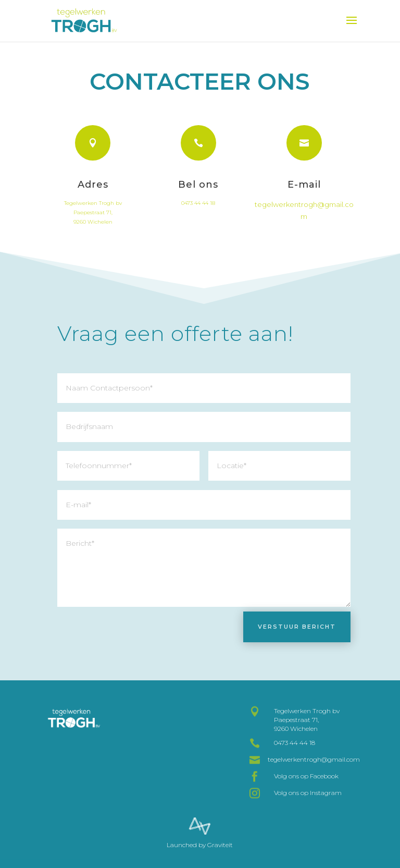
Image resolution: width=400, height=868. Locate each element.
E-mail (304, 197)
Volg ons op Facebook (306, 776)
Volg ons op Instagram (308, 793)
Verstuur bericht (297, 627)
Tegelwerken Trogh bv (93, 210)
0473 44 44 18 (198, 211)
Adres (93, 192)
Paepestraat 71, (93, 220)
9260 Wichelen (93, 229)
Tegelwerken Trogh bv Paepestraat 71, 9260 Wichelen (307, 720)
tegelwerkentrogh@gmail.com (314, 759)
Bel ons (198, 193)
